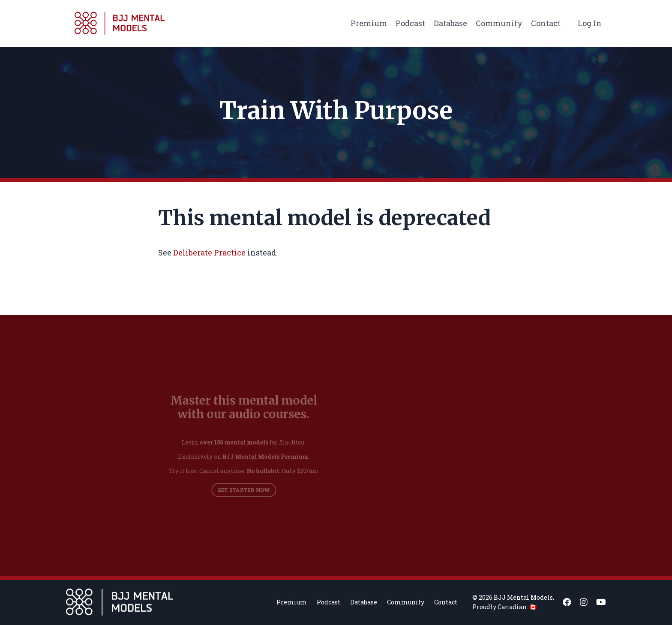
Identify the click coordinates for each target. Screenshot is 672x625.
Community (499, 23)
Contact (546, 23)
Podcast (410, 23)
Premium (369, 23)
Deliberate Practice (209, 252)
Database (450, 23)
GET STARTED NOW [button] (244, 486)
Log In (590, 23)
